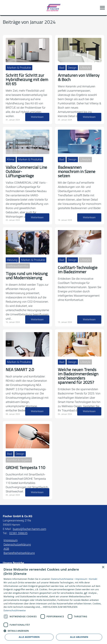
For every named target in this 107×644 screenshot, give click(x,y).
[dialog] (53, 604)
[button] (102, 8)
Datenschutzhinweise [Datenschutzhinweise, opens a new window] (15, 610)
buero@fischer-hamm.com (29, 529)
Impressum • (82, 579)
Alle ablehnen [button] (79, 637)
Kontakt (93, 579)
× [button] (103, 567)
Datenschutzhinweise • (63, 579)
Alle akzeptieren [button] (29, 637)
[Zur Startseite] (54, 8)
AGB (6, 549)
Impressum (11, 540)
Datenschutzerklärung (17, 545)
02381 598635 (18, 533)
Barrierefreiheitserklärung (19, 553)
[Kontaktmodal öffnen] (5, 8)
